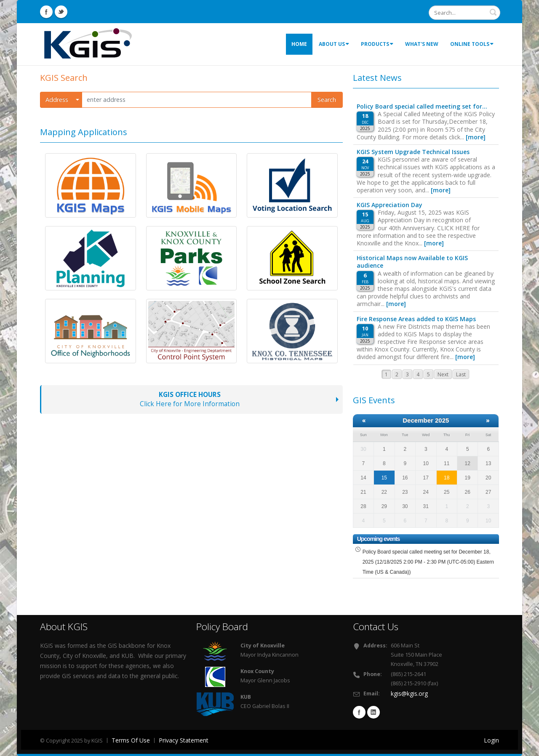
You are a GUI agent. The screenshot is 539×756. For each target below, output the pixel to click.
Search (327, 100)
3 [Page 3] (407, 374)
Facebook (359, 712)
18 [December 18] (447, 478)
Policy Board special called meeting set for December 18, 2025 (428, 562)
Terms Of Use (131, 740)
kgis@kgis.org (409, 693)
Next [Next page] (443, 374)
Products (377, 44)
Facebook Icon (46, 12)
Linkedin (374, 712)
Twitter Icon (61, 12)
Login (491, 740)
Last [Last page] (461, 374)
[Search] (464, 13)
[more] (476, 137)
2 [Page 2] (397, 374)
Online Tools (472, 44)
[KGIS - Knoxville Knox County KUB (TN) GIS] (88, 44)
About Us (334, 44)
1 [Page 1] (386, 374)
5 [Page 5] (428, 374)
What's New (422, 44)
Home (299, 44)
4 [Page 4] (418, 374)
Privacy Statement (184, 740)
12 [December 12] (468, 463)
